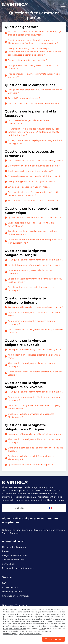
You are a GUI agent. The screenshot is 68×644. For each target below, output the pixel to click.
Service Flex (8, 564)
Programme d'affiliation (14, 555)
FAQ (4, 583)
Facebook (8, 605)
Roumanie (15, 533)
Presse (6, 551)
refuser (42, 629)
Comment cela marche (14, 547)
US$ (20, 508)
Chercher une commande (16, 596)
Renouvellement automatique (18, 568)
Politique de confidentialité (30, 634)
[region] (34, 642)
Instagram (21, 605)
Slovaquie (27, 530)
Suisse (5, 533)
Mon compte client (12, 592)
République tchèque (54, 530)
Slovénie (37, 530)
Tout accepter (53, 639)
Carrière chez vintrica (13, 560)
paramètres (46, 631)
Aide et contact (10, 587)
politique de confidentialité (15, 629)
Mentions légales (10, 634)
